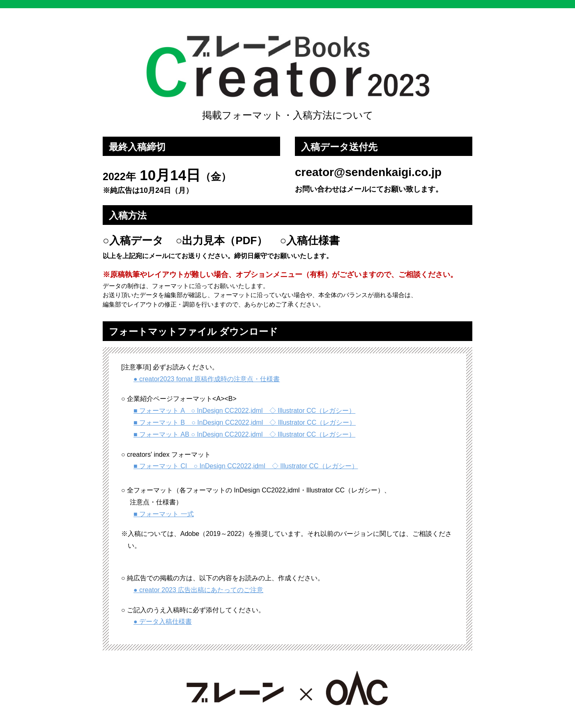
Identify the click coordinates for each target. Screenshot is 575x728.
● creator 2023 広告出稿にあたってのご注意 (198, 590)
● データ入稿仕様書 (163, 622)
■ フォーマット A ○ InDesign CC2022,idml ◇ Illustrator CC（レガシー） (244, 411)
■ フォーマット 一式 (164, 514)
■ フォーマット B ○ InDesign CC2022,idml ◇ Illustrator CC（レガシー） (245, 422)
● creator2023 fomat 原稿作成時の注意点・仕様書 (207, 379)
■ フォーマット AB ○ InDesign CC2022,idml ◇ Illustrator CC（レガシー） (244, 434)
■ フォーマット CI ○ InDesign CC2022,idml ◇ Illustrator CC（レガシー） (246, 466)
